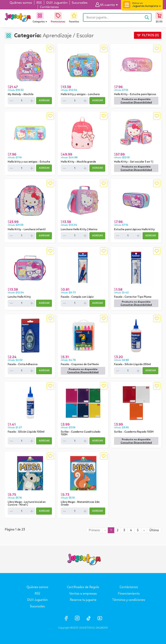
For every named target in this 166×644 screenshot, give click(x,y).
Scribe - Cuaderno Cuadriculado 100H (81, 433)
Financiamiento (129, 594)
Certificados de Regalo (83, 587)
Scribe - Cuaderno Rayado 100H (134, 432)
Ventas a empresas (83, 594)
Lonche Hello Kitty (19, 297)
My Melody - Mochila (20, 94)
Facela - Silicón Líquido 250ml (132, 364)
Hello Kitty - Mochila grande (78, 162)
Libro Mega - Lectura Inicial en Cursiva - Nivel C (27, 503)
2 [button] (118, 530)
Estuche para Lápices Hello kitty (134, 229)
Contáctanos (129, 587)
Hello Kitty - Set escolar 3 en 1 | (134, 162)
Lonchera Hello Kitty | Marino (79, 229)
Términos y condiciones (129, 600)
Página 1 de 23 (15, 529)
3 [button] (124, 530)
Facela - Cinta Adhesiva (23, 364)
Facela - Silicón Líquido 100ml (26, 432)
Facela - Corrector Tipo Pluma (133, 297)
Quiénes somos (37, 587)
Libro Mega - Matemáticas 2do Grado (80, 503)
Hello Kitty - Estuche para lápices (135, 94)
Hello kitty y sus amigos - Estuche (29, 162)
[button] (108, 5)
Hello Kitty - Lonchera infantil (27, 229)
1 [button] (111, 530)
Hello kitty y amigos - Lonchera (80, 94)
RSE (37, 594)
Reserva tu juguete (83, 600)
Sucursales (37, 606)
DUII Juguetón (37, 600)
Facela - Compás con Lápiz (77, 297)
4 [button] (131, 530)
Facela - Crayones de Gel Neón (80, 364)
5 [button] (138, 530)
